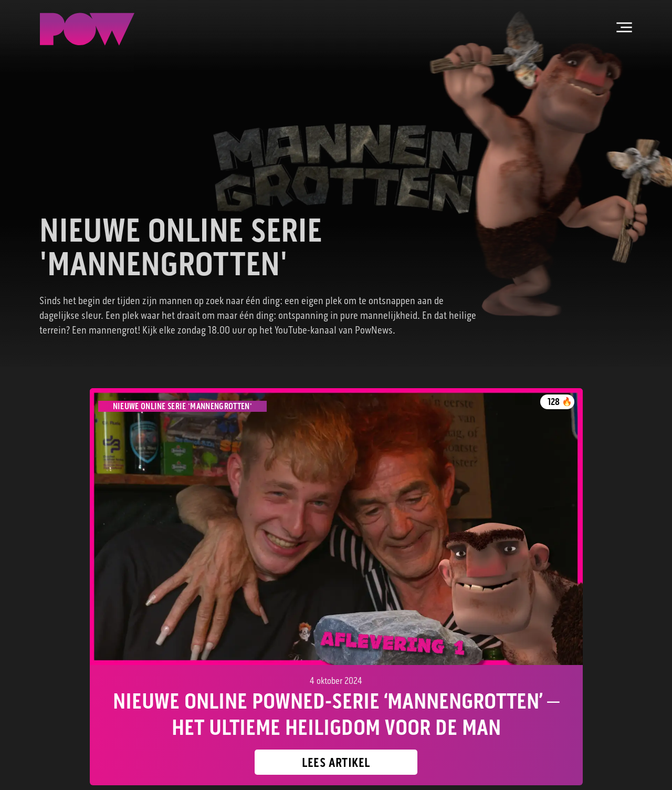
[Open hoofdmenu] (624, 27)
